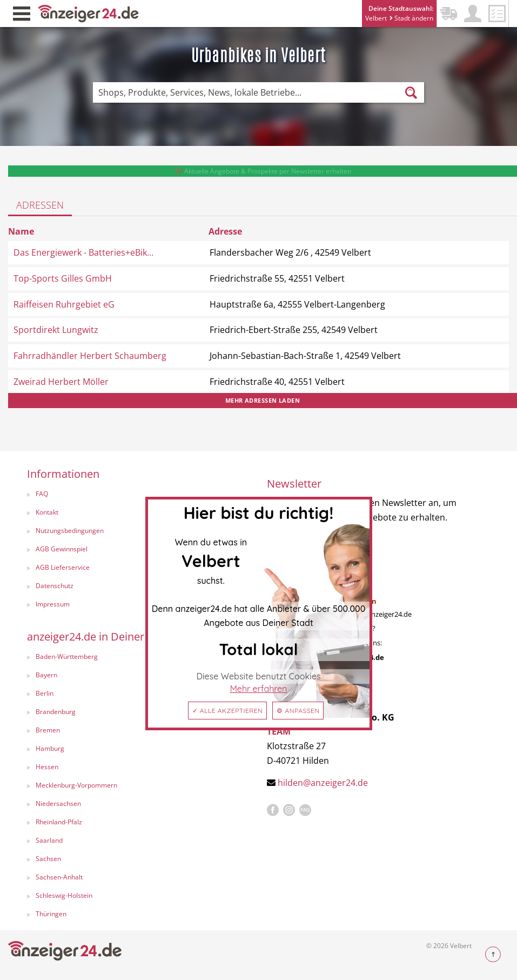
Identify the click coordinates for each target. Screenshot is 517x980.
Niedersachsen (58, 804)
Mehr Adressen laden (263, 400)
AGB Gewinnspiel (62, 549)
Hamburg (50, 748)
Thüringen (51, 914)
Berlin (45, 693)
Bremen (48, 730)
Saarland (49, 840)
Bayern (46, 675)
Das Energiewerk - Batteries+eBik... (83, 252)
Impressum (53, 604)
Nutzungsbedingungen (70, 531)
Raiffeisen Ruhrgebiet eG (64, 304)
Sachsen (48, 859)
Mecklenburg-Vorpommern (76, 785)
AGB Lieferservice (63, 567)
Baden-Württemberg (67, 656)
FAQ (42, 494)
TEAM (279, 731)
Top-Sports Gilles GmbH (63, 278)
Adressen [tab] (40, 205)
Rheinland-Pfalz (59, 822)
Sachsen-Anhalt (59, 877)
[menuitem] (136, 495)
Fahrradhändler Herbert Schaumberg (90, 356)
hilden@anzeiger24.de (323, 783)
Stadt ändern (411, 18)
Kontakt (47, 512)
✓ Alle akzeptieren (228, 711)
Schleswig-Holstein (64, 895)
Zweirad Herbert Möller (61, 382)
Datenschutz (55, 586)
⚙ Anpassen (298, 711)
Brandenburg (56, 712)
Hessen (47, 767)
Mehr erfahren (259, 689)
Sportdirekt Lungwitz (56, 330)
